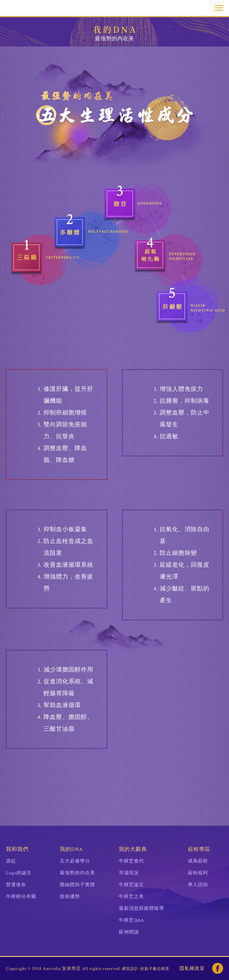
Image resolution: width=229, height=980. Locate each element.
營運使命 (16, 885)
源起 (11, 861)
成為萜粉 (198, 861)
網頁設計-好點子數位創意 (146, 969)
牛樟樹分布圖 (21, 897)
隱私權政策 (192, 969)
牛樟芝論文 (131, 885)
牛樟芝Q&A (132, 920)
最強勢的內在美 (77, 873)
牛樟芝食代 (131, 861)
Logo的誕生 (19, 873)
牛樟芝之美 (131, 897)
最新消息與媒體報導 (141, 908)
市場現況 (129, 873)
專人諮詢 (198, 885)
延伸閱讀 (129, 932)
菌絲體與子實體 (77, 885)
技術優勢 (70, 897)
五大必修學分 (75, 861)
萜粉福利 (198, 873)
